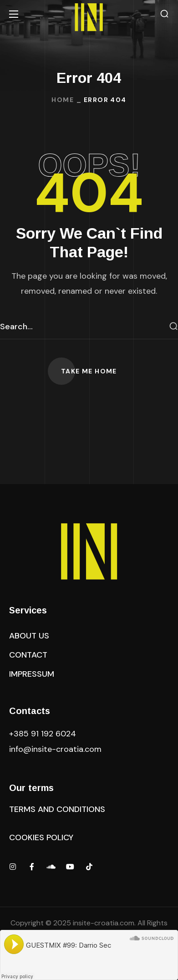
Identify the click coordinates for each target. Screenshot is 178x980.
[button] (164, 14)
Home (63, 100)
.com (55, 749)
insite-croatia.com (104, 923)
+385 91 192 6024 (44, 734)
